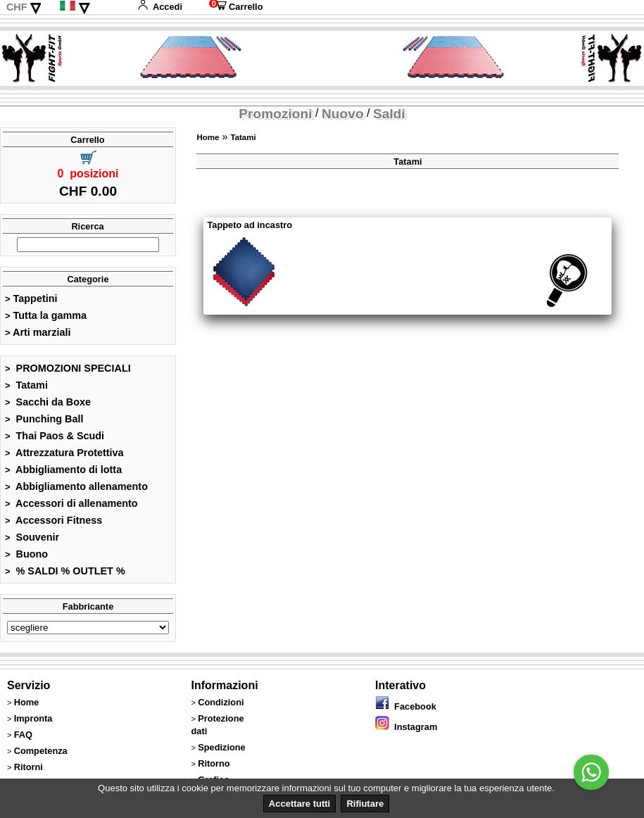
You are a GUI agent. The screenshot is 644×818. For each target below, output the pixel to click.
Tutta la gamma (46, 315)
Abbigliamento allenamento (76, 486)
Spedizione (222, 747)
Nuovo (343, 114)
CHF (17, 7)
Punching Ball (44, 419)
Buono (26, 554)
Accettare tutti (299, 804)
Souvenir (32, 537)
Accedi (160, 7)
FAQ (23, 735)
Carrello (236, 7)
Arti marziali (38, 332)
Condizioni (221, 702)
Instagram (406, 727)
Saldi (389, 114)
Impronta (33, 718)
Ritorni (29, 767)
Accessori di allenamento (71, 503)
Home (208, 137)
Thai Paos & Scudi (55, 436)
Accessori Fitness (53, 520)
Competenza (41, 751)
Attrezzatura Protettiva (64, 453)
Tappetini (31, 298)
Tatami (26, 385)
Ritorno (214, 763)
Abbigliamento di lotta (63, 470)
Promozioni (275, 114)
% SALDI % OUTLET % (65, 571)
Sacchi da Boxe (48, 402)
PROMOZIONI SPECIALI (68, 368)
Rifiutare (365, 804)
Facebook (406, 706)
